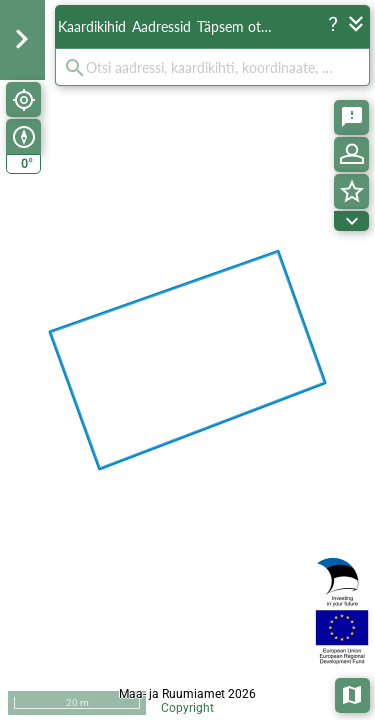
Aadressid (161, 26)
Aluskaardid (353, 693)
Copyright (187, 708)
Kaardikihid (92, 26)
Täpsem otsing (238, 26)
